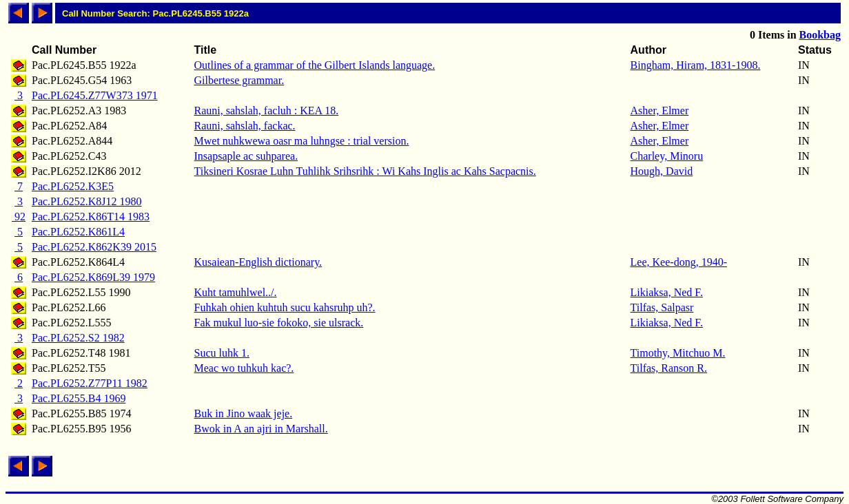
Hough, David (662, 171)
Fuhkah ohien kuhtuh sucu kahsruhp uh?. (285, 307)
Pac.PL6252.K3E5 (73, 186)
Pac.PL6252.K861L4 (78, 232)
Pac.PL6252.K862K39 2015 (94, 247)
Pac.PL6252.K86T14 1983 (91, 217)
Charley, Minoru (667, 156)
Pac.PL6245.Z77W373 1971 (95, 95)
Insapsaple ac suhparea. (246, 156)
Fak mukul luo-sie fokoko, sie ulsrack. (279, 323)
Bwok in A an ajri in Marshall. (261, 429)
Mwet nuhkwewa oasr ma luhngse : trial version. (302, 141)
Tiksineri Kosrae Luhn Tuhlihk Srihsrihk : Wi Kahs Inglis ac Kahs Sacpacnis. (365, 171)
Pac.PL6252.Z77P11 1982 (90, 383)
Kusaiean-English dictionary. (258, 262)
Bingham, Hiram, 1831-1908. (696, 65)
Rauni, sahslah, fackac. (245, 126)
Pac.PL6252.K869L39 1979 (93, 277)
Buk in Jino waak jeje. (244, 413)
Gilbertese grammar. (239, 80)
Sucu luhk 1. (222, 353)
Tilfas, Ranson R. (669, 368)
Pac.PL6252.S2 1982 (78, 338)
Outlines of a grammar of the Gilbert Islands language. (315, 65)
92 (19, 217)
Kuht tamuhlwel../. (236, 292)
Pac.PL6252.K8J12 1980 (87, 201)
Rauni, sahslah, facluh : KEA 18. (267, 111)
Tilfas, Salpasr (662, 307)
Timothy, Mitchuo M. (678, 353)
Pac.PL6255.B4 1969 (79, 398)
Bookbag (820, 35)
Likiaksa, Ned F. (667, 292)
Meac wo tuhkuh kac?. (244, 368)
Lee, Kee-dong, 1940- (679, 262)
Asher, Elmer (660, 111)
